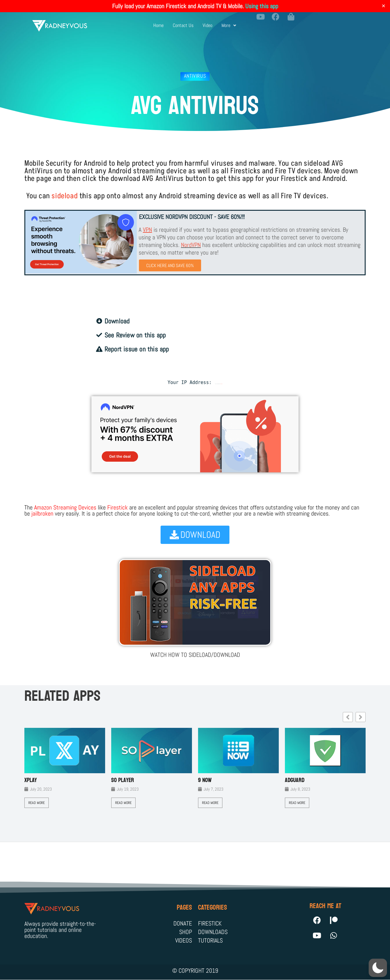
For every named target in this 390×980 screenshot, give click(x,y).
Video (207, 22)
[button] (229, 23)
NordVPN (191, 245)
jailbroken (42, 513)
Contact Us (183, 22)
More (229, 22)
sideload (65, 196)
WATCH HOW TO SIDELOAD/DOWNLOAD (195, 655)
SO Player (123, 780)
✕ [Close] (383, 6)
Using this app (262, 6)
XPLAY (31, 780)
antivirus (195, 76)
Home (158, 22)
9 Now (205, 780)
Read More (37, 803)
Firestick (117, 507)
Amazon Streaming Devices (65, 507)
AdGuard (295, 780)
